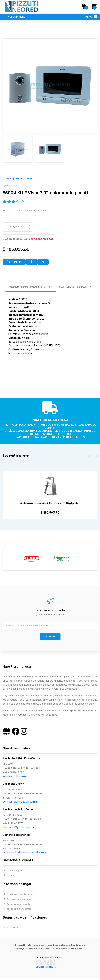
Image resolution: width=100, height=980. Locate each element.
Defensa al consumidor (18, 911)
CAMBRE (7, 181)
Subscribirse (50, 639)
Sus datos (10, 930)
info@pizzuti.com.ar (15, 778)
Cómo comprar (13, 872)
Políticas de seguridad (17, 901)
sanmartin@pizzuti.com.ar (18, 829)
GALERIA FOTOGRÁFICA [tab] (75, 289)
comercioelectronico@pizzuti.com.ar (25, 855)
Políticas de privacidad (17, 906)
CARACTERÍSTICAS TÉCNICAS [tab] (31, 289)
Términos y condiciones (18, 896)
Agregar (14, 264)
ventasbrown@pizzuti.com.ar (20, 804)
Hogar (19, 181)
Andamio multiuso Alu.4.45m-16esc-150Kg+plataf (50, 505)
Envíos (8, 877)
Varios (29, 181)
